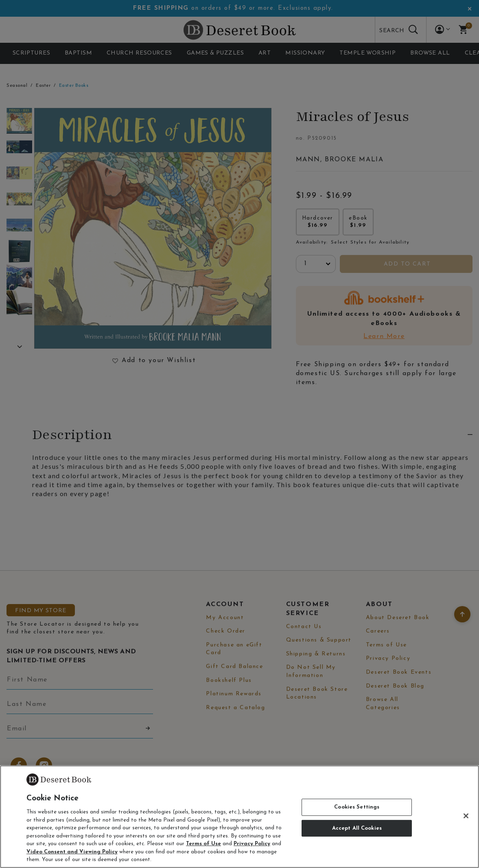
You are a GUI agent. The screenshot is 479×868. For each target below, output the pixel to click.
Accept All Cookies (357, 828)
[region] (239, 817)
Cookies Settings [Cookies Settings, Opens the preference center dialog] (357, 807)
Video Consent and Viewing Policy (72, 852)
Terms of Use (203, 844)
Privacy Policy (252, 844)
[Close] (466, 816)
